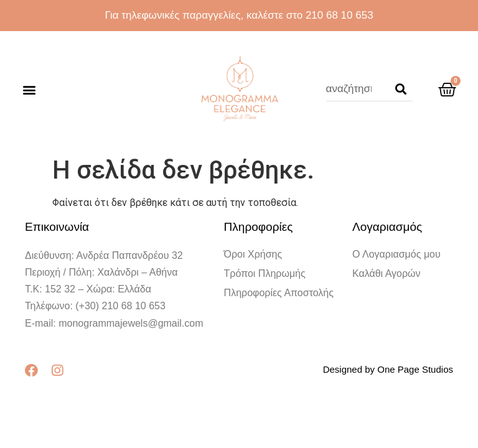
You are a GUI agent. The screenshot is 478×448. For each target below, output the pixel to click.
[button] (29, 89)
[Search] (401, 89)
